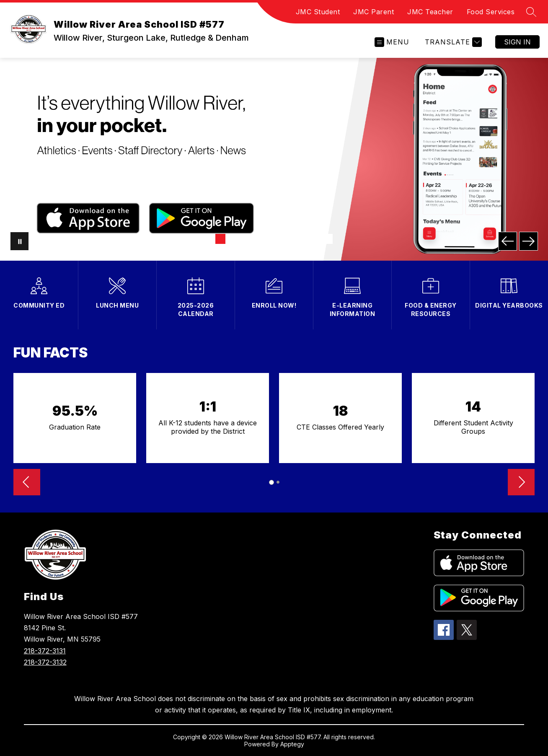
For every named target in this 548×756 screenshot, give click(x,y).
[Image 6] (287, 239)
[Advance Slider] (521, 483)
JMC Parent (374, 12)
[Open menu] (392, 42)
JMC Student (318, 12)
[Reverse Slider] (27, 483)
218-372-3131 (45, 651)
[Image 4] (261, 239)
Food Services (491, 12)
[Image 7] (301, 239)
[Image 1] (220, 239)
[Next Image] (529, 241)
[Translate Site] (452, 42)
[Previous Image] (508, 241)
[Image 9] (328, 239)
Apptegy (292, 744)
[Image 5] (274, 239)
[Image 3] (247, 239)
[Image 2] (234, 239)
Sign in (517, 42)
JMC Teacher (430, 12)
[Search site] (531, 12)
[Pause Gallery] (19, 241)
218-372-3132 (45, 662)
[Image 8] (314, 239)
